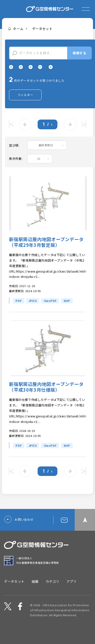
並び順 (14, 154)
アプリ (72, 584)
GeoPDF (50, 310)
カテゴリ (53, 584)
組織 (35, 584)
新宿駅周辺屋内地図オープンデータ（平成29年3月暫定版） (46, 251)
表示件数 (15, 168)
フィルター (25, 104)
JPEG (33, 310)
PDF (19, 310)
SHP (67, 310)
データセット (42, 29)
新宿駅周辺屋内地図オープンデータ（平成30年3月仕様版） (46, 396)
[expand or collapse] (86, 9)
